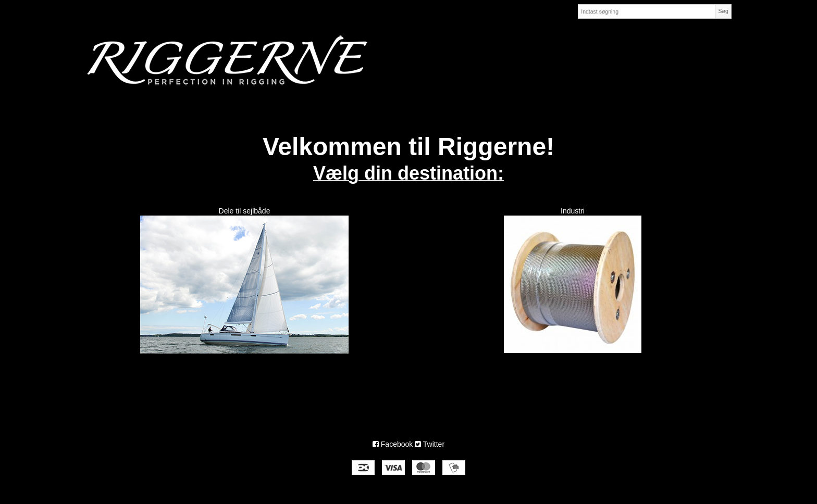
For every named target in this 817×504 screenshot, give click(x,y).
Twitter (430, 444)
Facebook (393, 444)
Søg (723, 11)
